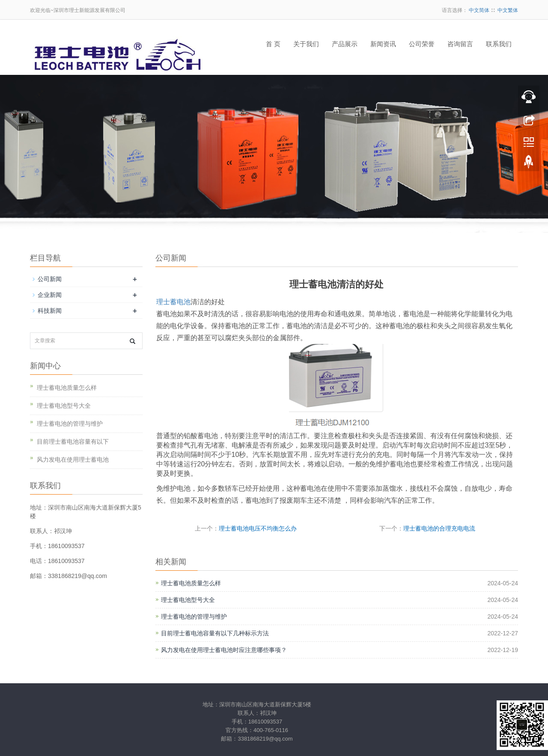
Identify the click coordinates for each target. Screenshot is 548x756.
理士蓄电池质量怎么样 (191, 583)
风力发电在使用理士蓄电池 (73, 460)
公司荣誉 (422, 44)
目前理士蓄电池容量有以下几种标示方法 (215, 633)
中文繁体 (508, 10)
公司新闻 (50, 279)
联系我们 (499, 44)
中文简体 (479, 10)
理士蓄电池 (173, 302)
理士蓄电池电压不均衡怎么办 (258, 528)
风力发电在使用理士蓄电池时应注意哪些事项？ (224, 650)
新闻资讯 (383, 44)
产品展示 (345, 44)
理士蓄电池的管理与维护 (194, 617)
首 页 (273, 44)
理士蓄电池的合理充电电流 (439, 528)
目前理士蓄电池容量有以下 (73, 442)
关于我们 (306, 44)
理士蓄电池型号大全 (188, 600)
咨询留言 (460, 44)
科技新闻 (50, 311)
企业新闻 (50, 295)
